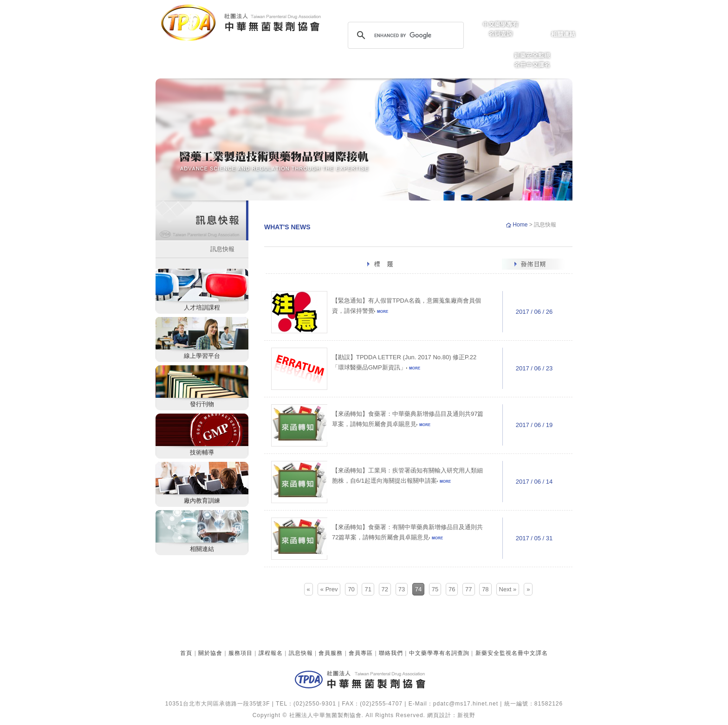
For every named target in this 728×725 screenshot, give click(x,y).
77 (468, 589)
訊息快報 (222, 249)
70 (351, 589)
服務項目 (240, 653)
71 (368, 589)
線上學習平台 (202, 356)
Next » (508, 589)
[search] (404, 35)
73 (402, 589)
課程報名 (271, 653)
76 (452, 589)
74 (418, 589)
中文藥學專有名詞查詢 (439, 653)
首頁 (186, 653)
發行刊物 (202, 404)
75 (435, 589)
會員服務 (331, 653)
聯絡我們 (391, 653)
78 (485, 589)
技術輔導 (202, 452)
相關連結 (202, 549)
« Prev (329, 589)
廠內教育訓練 (202, 501)
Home (521, 225)
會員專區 (361, 653)
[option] (364, 139)
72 (385, 589)
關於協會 (210, 653)
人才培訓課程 (202, 307)
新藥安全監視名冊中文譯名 (512, 653)
